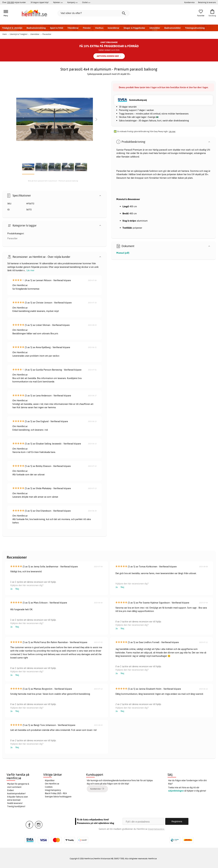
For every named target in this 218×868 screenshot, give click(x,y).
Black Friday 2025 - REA (56, 793)
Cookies (49, 787)
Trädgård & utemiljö (12, 28)
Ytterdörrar (73, 28)
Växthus (99, 28)
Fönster (87, 28)
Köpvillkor (50, 780)
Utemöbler (155, 28)
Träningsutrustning (195, 28)
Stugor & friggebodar (134, 28)
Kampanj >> (72, 2)
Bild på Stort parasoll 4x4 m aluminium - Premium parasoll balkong (53, 181)
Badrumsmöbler (173, 28)
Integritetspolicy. (156, 829)
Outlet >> (86, 2)
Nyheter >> (58, 2)
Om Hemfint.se (52, 784)
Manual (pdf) (123, 253)
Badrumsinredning (36, 28)
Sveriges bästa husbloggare (58, 797)
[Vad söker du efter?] (94, 13)
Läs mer (30, 270)
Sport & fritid (57, 28)
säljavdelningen (176, 791)
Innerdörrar (113, 28)
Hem (5, 34)
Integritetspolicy (53, 790)
